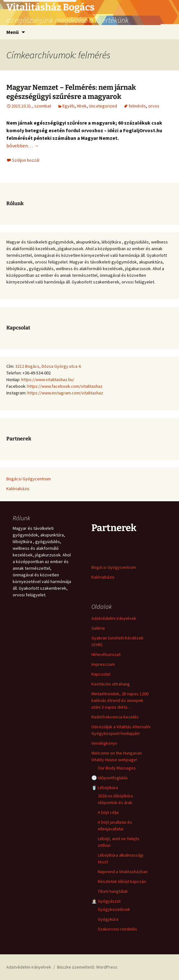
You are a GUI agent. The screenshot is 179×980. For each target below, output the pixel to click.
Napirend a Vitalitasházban (123, 872)
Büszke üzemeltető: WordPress (87, 967)
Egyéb (69, 106)
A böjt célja (108, 812)
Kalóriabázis (18, 489)
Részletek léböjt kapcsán (122, 881)
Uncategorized (103, 106)
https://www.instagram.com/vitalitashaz (65, 393)
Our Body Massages (117, 768)
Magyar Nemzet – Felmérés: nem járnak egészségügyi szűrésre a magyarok (71, 92)
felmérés (137, 106)
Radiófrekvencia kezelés (115, 717)
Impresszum (103, 664)
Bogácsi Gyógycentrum (29, 479)
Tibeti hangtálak (113, 891)
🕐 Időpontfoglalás (110, 778)
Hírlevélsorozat (106, 654)
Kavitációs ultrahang (111, 684)
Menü (13, 32)
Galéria (98, 628)
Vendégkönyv (104, 743)
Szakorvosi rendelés (117, 929)
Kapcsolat (101, 674)
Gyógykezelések (114, 909)
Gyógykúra (108, 919)
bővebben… (23, 146)
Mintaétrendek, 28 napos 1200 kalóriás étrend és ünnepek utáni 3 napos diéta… (120, 700)
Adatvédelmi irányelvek (114, 618)
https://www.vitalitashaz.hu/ (48, 380)
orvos (154, 106)
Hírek (82, 106)
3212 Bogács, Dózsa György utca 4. (48, 366)
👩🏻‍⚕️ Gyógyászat (106, 901)
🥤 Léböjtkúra (105, 788)
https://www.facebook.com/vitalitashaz (65, 386)
